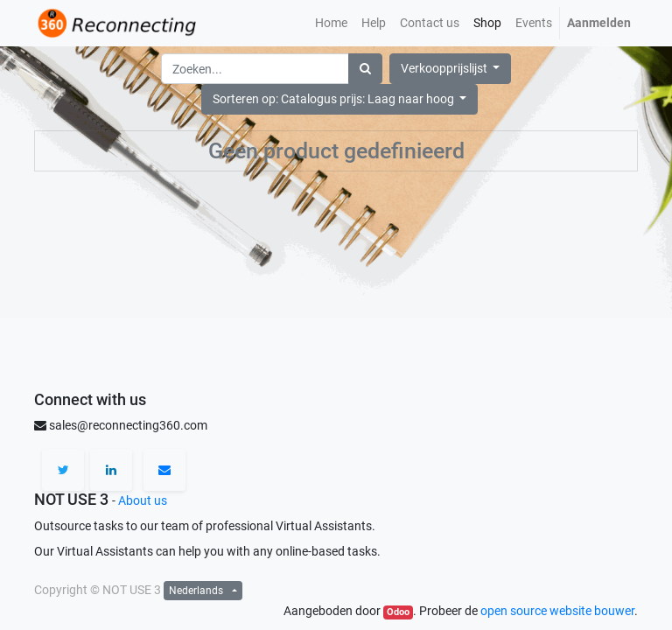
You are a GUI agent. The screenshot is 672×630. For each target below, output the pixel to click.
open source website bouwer (557, 611)
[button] (340, 99)
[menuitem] (331, 23)
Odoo (398, 612)
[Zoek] (365, 69)
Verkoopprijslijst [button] (445, 68)
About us (143, 500)
